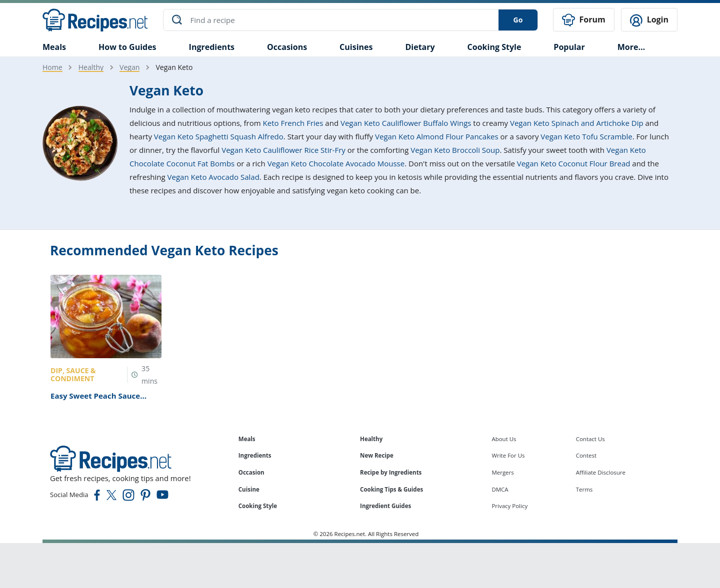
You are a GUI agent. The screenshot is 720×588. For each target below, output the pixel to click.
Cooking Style (258, 506)
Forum (583, 20)
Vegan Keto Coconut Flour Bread (574, 163)
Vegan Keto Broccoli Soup (455, 150)
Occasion (251, 472)
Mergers (502, 472)
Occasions (287, 47)
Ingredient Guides (385, 506)
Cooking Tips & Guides (391, 489)
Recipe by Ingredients (391, 472)
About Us (504, 439)
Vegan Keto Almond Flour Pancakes (437, 136)
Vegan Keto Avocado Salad (213, 177)
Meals (247, 439)
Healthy (91, 67)
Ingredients (212, 47)
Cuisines (356, 47)
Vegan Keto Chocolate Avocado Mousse (336, 163)
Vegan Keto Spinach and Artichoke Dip (577, 123)
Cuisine (249, 489)
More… (631, 47)
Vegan (129, 67)
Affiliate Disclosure (601, 472)
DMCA (500, 489)
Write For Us (508, 455)
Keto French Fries (293, 123)
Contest (586, 455)
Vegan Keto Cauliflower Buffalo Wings (406, 123)
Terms (584, 489)
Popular (569, 47)
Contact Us (590, 439)
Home (52, 67)
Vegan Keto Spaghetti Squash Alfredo (219, 136)
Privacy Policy (509, 506)
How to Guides (127, 47)
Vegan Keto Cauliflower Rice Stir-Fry (283, 150)
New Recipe (377, 455)
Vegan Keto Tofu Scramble (586, 136)
